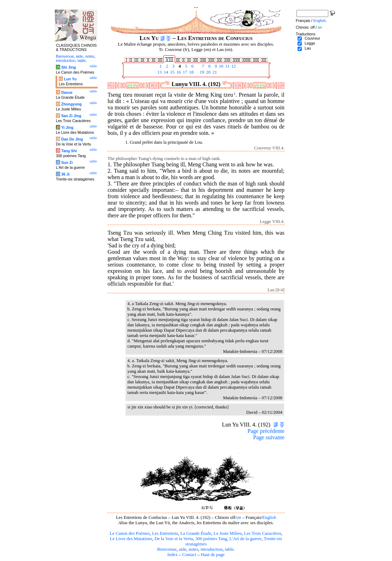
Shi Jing (68, 67)
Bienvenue (167, 549)
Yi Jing (67, 127)
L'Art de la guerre (245, 539)
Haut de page (213, 555)
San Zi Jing (71, 116)
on (239, 517)
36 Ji (65, 174)
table (229, 549)
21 (214, 72)
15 (172, 72)
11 (227, 66)
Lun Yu (70, 79)
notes (193, 549)
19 (201, 72)
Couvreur (312, 38)
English (269, 517)
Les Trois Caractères (263, 533)
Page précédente (266, 431)
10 (220, 66)
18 (191, 72)
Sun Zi (67, 162)
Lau (308, 48)
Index (172, 555)
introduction (212, 549)
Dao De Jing (72, 139)
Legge (310, 43)
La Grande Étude (196, 533)
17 (184, 72)
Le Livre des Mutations (131, 539)
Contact (189, 555)
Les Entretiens (165, 533)
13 (159, 72)
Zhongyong (71, 104)
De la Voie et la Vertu (174, 539)
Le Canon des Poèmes (130, 533)
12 (233, 66)
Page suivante (269, 437)
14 (165, 72)
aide (182, 549)
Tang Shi (69, 151)
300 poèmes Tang (211, 539)
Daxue (67, 92)
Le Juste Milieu (228, 533)
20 (208, 72)
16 (178, 72)
